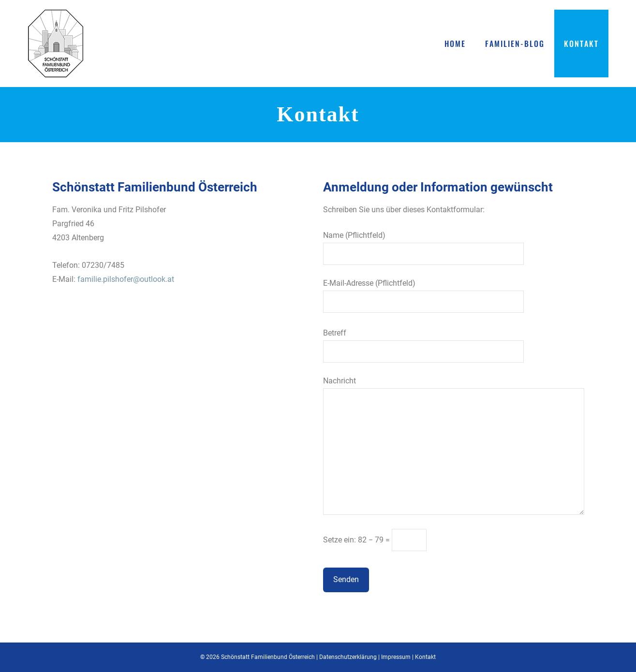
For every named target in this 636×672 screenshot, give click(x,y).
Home (455, 44)
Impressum (396, 657)
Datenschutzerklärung (348, 657)
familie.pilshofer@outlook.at (126, 279)
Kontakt (581, 44)
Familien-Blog (515, 44)
